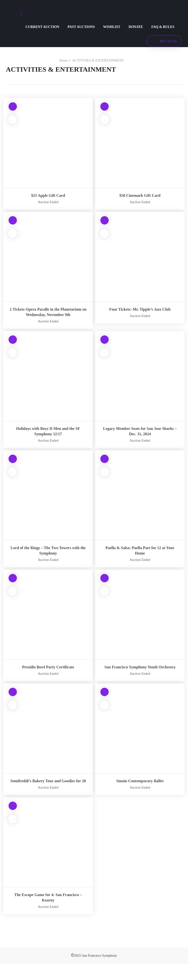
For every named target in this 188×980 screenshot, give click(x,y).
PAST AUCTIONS (81, 27)
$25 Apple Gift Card (48, 196)
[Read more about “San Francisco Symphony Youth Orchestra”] (104, 584)
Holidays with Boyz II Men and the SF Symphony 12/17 (48, 437)
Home (63, 60)
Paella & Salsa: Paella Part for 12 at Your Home (140, 556)
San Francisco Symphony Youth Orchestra (140, 675)
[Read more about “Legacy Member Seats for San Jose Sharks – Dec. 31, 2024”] (104, 346)
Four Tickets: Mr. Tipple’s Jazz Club (140, 309)
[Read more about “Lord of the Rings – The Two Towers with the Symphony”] (13, 465)
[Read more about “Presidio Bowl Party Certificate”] (13, 584)
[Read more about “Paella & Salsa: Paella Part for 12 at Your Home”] (104, 465)
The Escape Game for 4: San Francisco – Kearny (48, 914)
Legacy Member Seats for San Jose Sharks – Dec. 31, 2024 (140, 437)
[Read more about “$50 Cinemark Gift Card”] (104, 107)
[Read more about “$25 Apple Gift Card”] (13, 107)
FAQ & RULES (163, 27)
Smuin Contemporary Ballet (140, 792)
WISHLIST (112, 27)
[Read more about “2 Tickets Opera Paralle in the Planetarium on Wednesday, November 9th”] (13, 221)
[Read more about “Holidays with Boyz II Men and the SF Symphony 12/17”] (13, 346)
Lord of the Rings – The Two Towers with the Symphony (48, 556)
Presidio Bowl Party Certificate (48, 673)
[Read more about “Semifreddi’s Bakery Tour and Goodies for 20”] (13, 704)
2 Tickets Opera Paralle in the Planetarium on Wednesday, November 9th (48, 315)
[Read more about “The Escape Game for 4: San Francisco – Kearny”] (13, 823)
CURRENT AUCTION (42, 27)
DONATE (136, 27)
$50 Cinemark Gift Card (140, 196)
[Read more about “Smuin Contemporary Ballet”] (104, 704)
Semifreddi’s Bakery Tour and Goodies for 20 (48, 795)
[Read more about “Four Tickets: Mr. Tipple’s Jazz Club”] (104, 221)
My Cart (168, 41)
